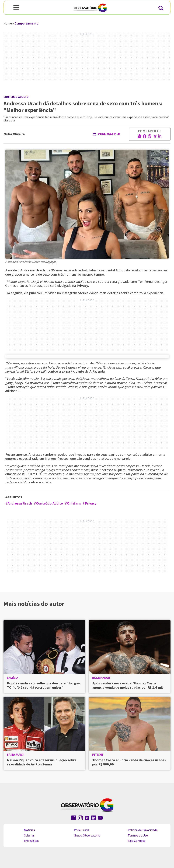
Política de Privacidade (143, 830)
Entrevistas (31, 841)
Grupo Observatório (87, 835)
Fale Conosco (137, 841)
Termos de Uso (138, 835)
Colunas (29, 835)
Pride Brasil (81, 830)
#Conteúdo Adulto (48, 503)
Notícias (29, 830)
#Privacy (89, 503)
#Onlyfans (73, 503)
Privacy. (83, 286)
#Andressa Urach (19, 503)
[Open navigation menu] (16, 8)
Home (8, 23)
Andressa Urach (33, 270)
